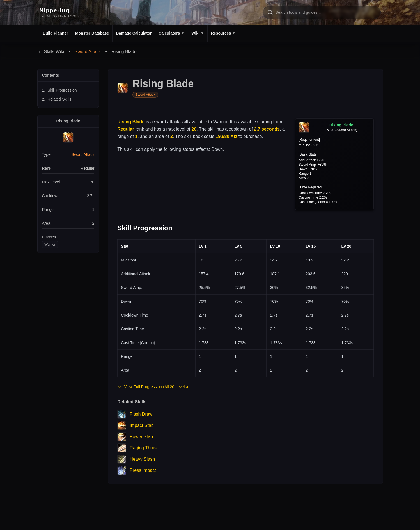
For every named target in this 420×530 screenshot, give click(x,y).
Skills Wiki (51, 52)
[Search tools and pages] (322, 12)
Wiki (198, 33)
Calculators (171, 33)
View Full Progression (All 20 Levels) (153, 387)
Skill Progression (59, 90)
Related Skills (57, 99)
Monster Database (92, 33)
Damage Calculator (134, 33)
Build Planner (56, 33)
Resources (223, 33)
